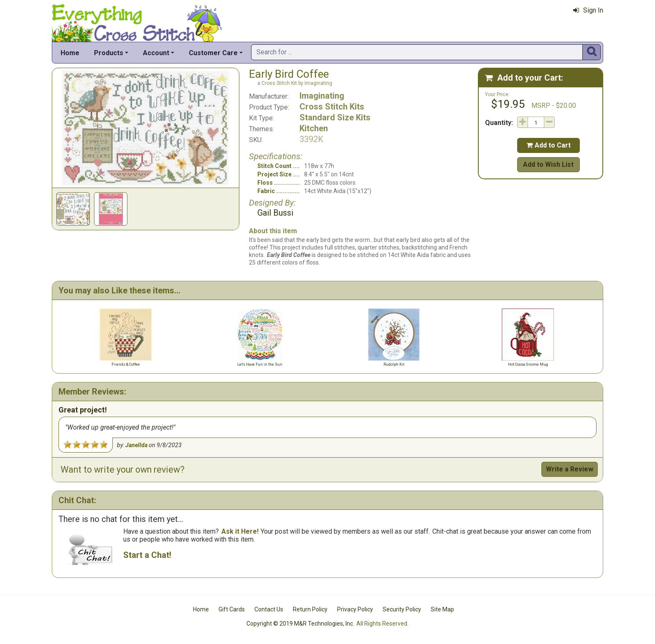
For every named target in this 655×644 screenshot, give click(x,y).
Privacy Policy (355, 609)
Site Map (442, 609)
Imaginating (322, 96)
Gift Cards (232, 609)
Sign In (588, 10)
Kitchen (314, 128)
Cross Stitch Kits (332, 107)
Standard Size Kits (335, 117)
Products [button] (109, 53)
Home (70, 53)
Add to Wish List (548, 164)
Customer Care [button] (213, 53)
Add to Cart (548, 145)
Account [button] (156, 53)
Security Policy (402, 609)
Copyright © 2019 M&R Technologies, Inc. (300, 624)
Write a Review (570, 469)
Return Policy (310, 609)
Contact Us (269, 609)
